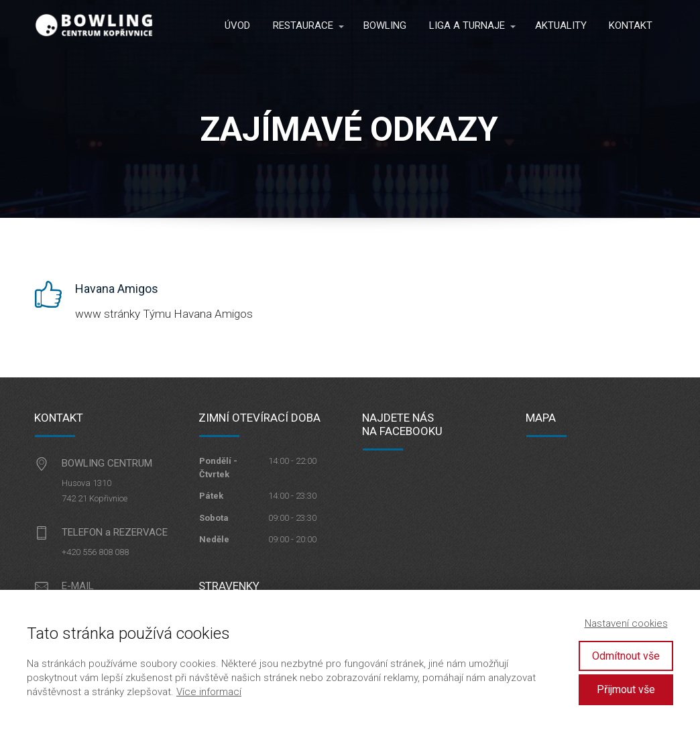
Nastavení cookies (626, 623)
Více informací (209, 692)
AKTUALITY (561, 25)
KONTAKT (631, 25)
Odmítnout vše (626, 656)
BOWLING (385, 25)
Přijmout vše (626, 689)
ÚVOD (237, 25)
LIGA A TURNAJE (467, 25)
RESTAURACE (303, 25)
